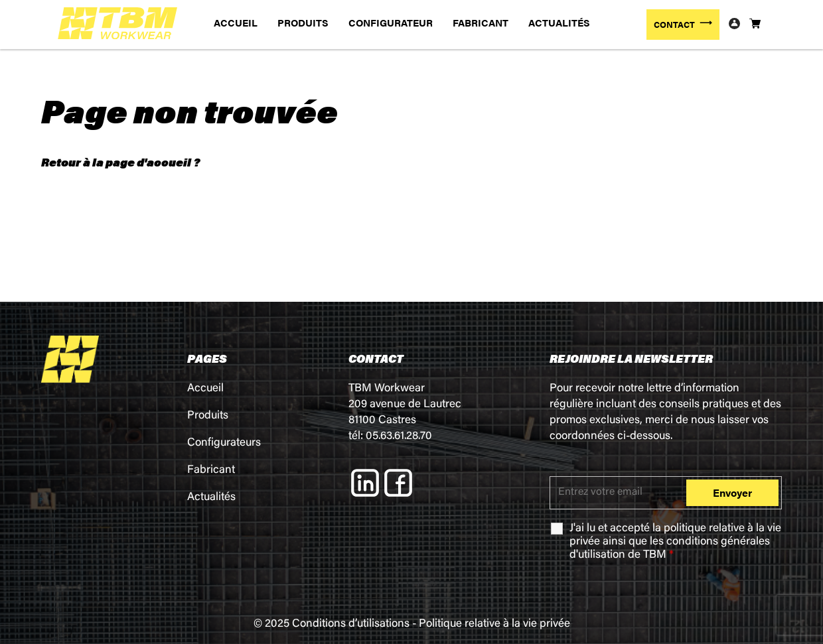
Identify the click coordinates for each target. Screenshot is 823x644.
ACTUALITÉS (559, 22)
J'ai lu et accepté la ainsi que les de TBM (675, 542)
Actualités (211, 498)
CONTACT (674, 24)
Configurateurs (224, 443)
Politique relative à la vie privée (494, 624)
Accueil (205, 389)
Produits (208, 416)
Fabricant (211, 471)
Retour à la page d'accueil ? (120, 162)
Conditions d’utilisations (351, 624)
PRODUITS (303, 22)
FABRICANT (481, 22)
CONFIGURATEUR (391, 22)
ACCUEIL (236, 22)
